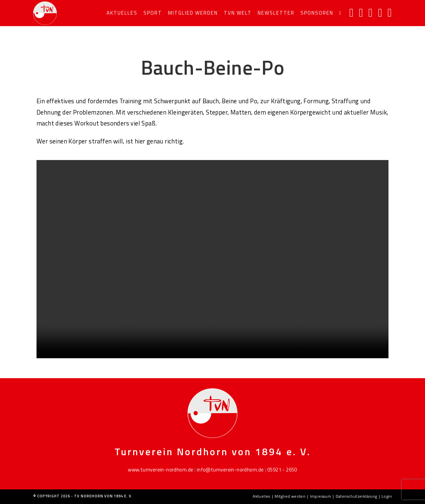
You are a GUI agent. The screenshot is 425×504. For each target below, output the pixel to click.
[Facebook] (351, 13)
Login (387, 496)
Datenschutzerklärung (356, 496)
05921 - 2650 (282, 470)
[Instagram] (361, 13)
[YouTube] (371, 13)
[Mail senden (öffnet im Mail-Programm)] (380, 13)
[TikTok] (390, 13)
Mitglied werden (290, 496)
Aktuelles (261, 496)
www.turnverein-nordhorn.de (161, 470)
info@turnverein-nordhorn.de (230, 470)
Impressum (321, 496)
